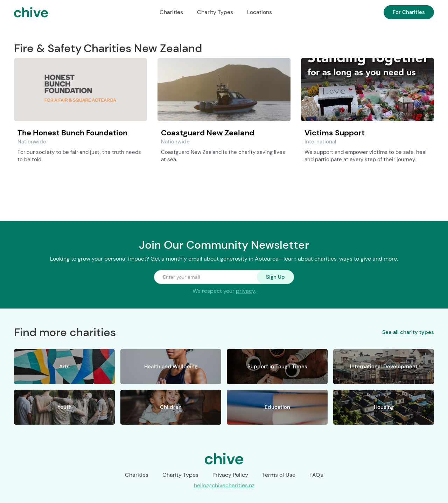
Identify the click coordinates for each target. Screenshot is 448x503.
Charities (171, 12)
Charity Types (215, 12)
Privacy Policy (230, 475)
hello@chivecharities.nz (224, 485)
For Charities (409, 12)
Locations (260, 12)
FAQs (316, 475)
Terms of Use (279, 475)
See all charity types (408, 332)
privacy (245, 291)
